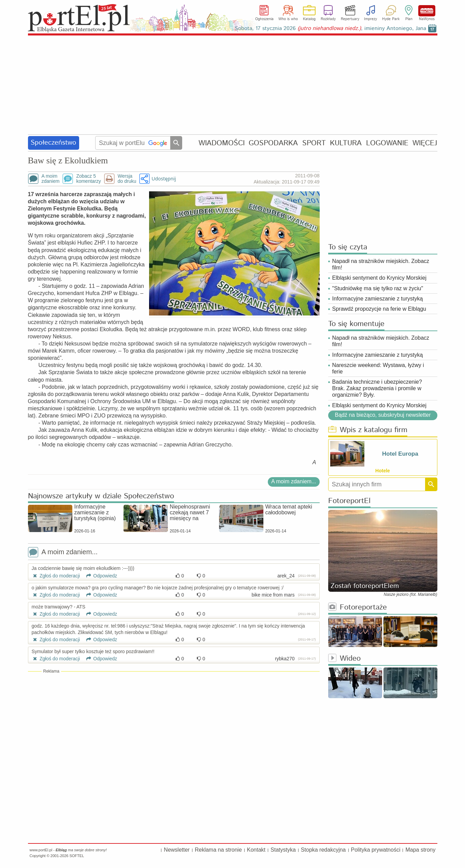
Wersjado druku (127, 179)
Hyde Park (391, 19)
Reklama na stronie (218, 850)
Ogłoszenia (264, 19)
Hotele (383, 471)
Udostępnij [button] (164, 179)
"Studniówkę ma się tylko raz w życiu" (378, 288)
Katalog (309, 19)
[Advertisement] (233, 85)
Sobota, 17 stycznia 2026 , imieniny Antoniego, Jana (330, 28)
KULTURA (346, 143)
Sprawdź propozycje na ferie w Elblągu (379, 309)
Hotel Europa (400, 454)
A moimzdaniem (51, 179)
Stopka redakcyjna (323, 850)
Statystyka (283, 850)
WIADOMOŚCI (222, 143)
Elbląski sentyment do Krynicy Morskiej (380, 278)
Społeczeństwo (53, 143)
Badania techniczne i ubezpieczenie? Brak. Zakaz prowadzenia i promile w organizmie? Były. (377, 388)
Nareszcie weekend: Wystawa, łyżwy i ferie (378, 368)
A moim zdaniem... (294, 481)
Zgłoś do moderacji (56, 576)
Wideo (344, 659)
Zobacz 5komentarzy (88, 179)
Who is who (288, 19)
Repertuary (350, 19)
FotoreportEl (349, 501)
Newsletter (177, 850)
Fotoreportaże (358, 608)
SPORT (314, 143)
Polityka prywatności (376, 850)
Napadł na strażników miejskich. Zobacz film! (381, 264)
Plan (409, 19)
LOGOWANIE (387, 143)
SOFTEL (77, 856)
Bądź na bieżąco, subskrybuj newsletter (383, 415)
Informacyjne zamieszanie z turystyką (378, 299)
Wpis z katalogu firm (368, 430)
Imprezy (370, 19)
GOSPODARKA (273, 143)
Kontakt (256, 850)
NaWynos (427, 11)
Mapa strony (420, 850)
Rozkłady (328, 19)
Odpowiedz (99, 576)
